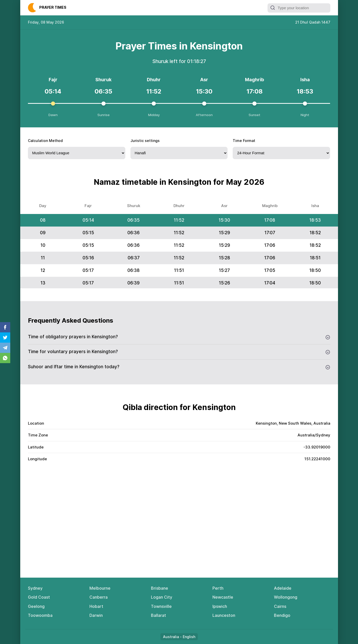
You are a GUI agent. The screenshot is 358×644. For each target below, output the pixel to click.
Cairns (280, 606)
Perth (218, 588)
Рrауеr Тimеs (53, 7)
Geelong (36, 606)
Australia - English (179, 637)
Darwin (96, 615)
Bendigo (282, 615)
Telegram (5, 348)
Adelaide (283, 588)
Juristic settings (145, 141)
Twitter (5, 338)
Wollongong (286, 597)
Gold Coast (39, 597)
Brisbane (160, 588)
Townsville (161, 606)
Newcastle (223, 597)
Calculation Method (45, 141)
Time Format (244, 141)
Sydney (35, 588)
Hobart (96, 606)
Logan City (162, 597)
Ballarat (158, 615)
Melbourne (100, 588)
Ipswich (220, 606)
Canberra (99, 597)
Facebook (5, 327)
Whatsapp (5, 358)
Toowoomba (40, 615)
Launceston (224, 615)
